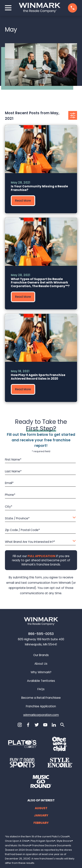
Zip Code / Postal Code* (22, 530)
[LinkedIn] (54, 725)
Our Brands (41, 655)
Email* (9, 483)
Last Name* (13, 472)
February (41, 823)
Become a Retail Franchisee (41, 698)
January (41, 815)
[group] (41, 169)
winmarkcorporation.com (41, 715)
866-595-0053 (41, 634)
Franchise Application (41, 706)
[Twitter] (37, 725)
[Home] (40, 8)
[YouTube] (45, 725)
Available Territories (41, 681)
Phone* (10, 495)
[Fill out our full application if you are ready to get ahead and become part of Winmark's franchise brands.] (41, 556)
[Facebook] (28, 725)
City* (9, 507)
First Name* (13, 460)
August (41, 808)
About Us (41, 664)
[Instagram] (20, 725)
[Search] (62, 725)
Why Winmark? (41, 672)
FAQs (41, 689)
